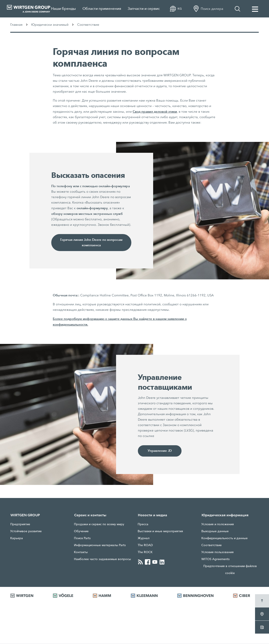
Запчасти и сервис (144, 9)
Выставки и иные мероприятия (160, 531)
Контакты (81, 552)
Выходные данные (215, 531)
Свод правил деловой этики (155, 111)
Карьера (17, 538)
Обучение (81, 531)
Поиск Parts (82, 538)
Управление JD (160, 451)
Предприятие (20, 524)
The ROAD (145, 545)
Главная (16, 25)
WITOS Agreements (215, 559)
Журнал (144, 538)
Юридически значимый (50, 25)
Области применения (102, 9)
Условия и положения (218, 524)
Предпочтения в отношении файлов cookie (230, 570)
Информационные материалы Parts (100, 545)
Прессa (143, 524)
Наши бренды (63, 9)
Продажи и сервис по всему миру (99, 524)
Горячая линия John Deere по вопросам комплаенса (91, 243)
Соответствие (212, 545)
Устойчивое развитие (26, 531)
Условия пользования (218, 552)
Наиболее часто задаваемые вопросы (102, 559)
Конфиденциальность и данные (224, 538)
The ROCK (145, 552)
